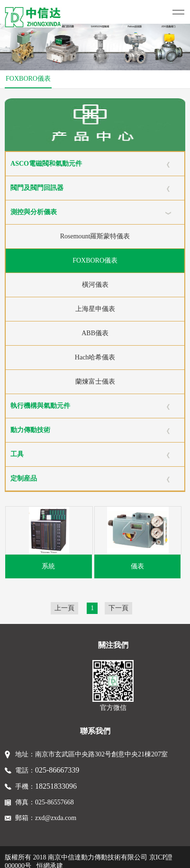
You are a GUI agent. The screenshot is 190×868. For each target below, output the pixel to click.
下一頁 (118, 608)
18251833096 (56, 786)
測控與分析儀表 (34, 212)
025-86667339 (57, 770)
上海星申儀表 (95, 309)
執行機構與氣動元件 (40, 406)
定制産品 (24, 478)
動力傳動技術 (30, 430)
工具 (17, 454)
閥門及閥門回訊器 (37, 188)
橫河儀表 (95, 285)
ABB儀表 (95, 333)
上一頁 (64, 608)
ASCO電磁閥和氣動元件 (46, 164)
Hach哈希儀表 (95, 357)
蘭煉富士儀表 (95, 382)
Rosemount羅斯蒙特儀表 (95, 236)
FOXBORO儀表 (28, 79)
